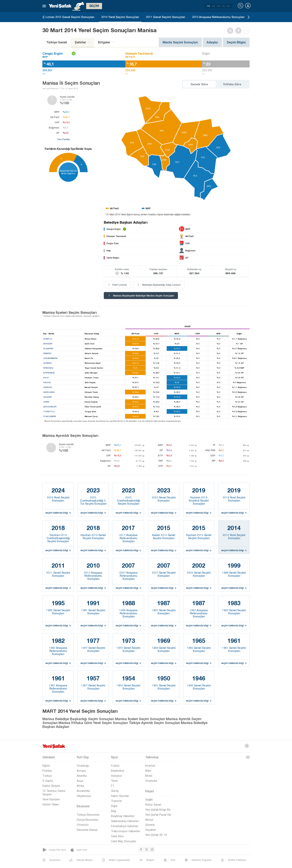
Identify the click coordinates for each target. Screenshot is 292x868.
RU (228, 6)
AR (218, 6)
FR (223, 6)
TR (208, 6)
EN (213, 6)
